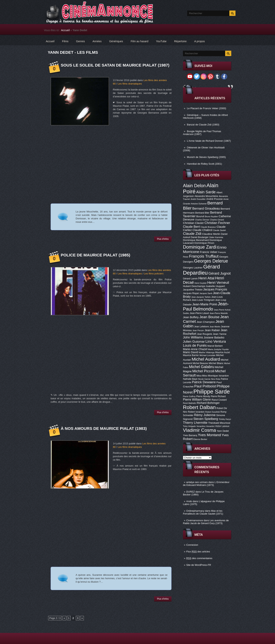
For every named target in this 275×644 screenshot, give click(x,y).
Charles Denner (202, 220)
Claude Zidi (192, 234)
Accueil (65, 30)
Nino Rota (216, 379)
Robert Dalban (199, 407)
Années (97, 41)
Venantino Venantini (205, 426)
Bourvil (200, 216)
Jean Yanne (220, 334)
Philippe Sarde (212, 392)
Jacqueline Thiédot (193, 290)
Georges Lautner (193, 268)
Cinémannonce (195, 520)
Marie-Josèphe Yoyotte (218, 349)
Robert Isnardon (196, 412)
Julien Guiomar (194, 342)
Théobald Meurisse (219, 423)
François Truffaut (204, 256)
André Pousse (214, 199)
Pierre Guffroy (189, 396)
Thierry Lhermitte (195, 423)
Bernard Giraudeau (206, 209)
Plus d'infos (163, 239)
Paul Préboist (205, 386)
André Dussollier (198, 199)
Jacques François (215, 289)
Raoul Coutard (219, 400)
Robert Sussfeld (213, 412)
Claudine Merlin (211, 234)
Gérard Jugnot (219, 273)
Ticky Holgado (189, 426)
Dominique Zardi (200, 247)
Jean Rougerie (204, 334)
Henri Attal (206, 278)
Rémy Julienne (205, 415)
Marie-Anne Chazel (195, 349)
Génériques (116, 41)
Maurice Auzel (222, 352)
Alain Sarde (206, 192)
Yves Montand (209, 435)
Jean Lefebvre (202, 327)
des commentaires (199, 558)
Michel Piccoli (203, 371)
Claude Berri (191, 227)
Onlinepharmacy (195, 511)
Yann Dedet (223, 431)
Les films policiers (154, 274)
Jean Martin (215, 327)
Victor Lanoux (222, 426)
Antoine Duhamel (199, 204)
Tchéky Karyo (225, 419)
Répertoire (180, 41)
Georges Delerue (211, 261)
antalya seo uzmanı (197, 482)
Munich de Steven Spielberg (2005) (206, 157)
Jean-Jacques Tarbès (201, 297)
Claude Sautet (219, 230)
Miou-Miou (202, 376)
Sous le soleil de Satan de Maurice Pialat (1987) (115, 65)
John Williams (193, 337)
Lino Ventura (216, 341)
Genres (81, 41)
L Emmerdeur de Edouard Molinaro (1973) (206, 484)
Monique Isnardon (218, 376)
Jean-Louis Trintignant (203, 300)
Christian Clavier (193, 223)
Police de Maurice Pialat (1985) (95, 255)
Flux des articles (198, 552)
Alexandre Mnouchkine (206, 196)
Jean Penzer (198, 330)
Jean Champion (206, 322)
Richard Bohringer (208, 403)
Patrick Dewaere (204, 382)
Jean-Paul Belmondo (206, 306)
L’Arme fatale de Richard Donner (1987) (209, 141)
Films (65, 41)
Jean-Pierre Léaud (199, 313)
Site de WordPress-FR (199, 565)
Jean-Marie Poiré (205, 304)
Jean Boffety (191, 317)
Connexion (192, 545)
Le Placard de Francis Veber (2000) (207, 108)
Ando (189, 501)
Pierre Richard (218, 396)
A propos (199, 41)
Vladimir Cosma (199, 430)
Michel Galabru (201, 367)
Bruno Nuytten (211, 216)
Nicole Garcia (204, 379)
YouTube (161, 41)
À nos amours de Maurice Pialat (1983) (104, 428)
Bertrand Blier (202, 213)
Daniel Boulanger (200, 237)
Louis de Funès (195, 346)
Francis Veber (209, 252)
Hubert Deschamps (194, 286)
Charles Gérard (217, 220)
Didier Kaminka (216, 237)
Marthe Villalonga (207, 352)
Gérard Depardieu (201, 270)
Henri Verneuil (218, 283)
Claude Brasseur (208, 227)
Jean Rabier (212, 330)
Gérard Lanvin (190, 279)
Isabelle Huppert (216, 286)
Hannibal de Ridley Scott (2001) (205, 164)
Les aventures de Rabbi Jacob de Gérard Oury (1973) (206, 522)
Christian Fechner (217, 223)
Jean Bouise (209, 317)
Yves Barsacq (190, 435)
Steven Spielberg (206, 419)
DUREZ (190, 492)
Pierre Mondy (203, 396)
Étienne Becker (200, 439)
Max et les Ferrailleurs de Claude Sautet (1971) (203, 512)
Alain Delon (194, 186)
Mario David (190, 352)
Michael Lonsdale (207, 355)
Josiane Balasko (214, 337)
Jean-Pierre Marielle (219, 313)
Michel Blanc (216, 363)
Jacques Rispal (191, 293)
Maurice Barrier (191, 355)
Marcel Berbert (215, 346)
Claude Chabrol (202, 230)
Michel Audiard (206, 359)
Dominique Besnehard (196, 240)
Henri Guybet (201, 283)
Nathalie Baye (190, 379)
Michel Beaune (200, 363)
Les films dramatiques (130, 84)
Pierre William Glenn (197, 399)
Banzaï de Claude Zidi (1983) (203, 125)
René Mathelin (190, 403)
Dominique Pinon (204, 243)
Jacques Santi (206, 293)
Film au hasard (140, 41)
